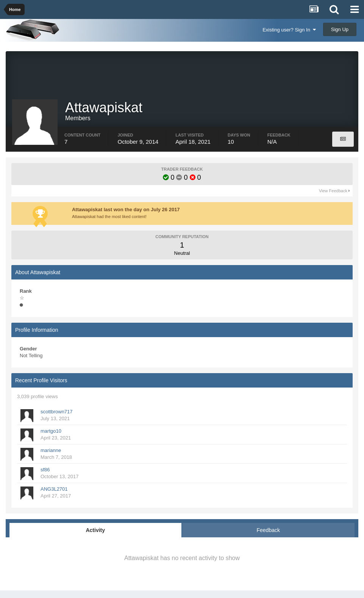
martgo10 (51, 431)
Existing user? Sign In (289, 30)
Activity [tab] (95, 530)
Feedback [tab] (268, 530)
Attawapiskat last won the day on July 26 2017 (126, 210)
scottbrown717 (57, 412)
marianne (51, 450)
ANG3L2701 (54, 489)
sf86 (45, 470)
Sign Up (340, 29)
